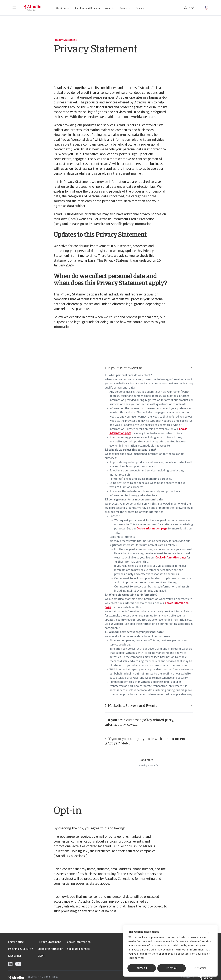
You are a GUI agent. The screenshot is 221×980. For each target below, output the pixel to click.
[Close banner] (209, 933)
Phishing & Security (21, 949)
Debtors (140, 8)
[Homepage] (33, 8)
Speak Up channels (79, 949)
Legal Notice (16, 942)
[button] (14, 8)
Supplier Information (50, 949)
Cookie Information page (152, 529)
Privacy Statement (49, 942)
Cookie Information (79, 942)
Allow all (142, 968)
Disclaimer (15, 956)
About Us (110, 8)
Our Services (63, 8)
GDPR (41, 956)
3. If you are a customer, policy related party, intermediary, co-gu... (149, 722)
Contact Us (125, 8)
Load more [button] (149, 760)
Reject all (172, 968)
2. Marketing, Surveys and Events (149, 706)
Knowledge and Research (87, 8)
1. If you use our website (149, 368)
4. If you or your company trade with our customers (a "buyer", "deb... (149, 741)
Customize (200, 968)
